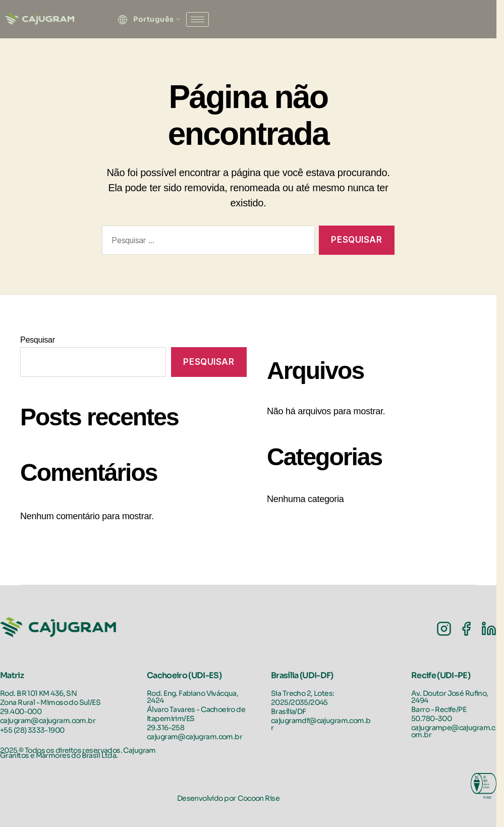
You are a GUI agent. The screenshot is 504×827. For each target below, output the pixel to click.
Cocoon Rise (259, 798)
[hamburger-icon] (198, 19)
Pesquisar (38, 340)
